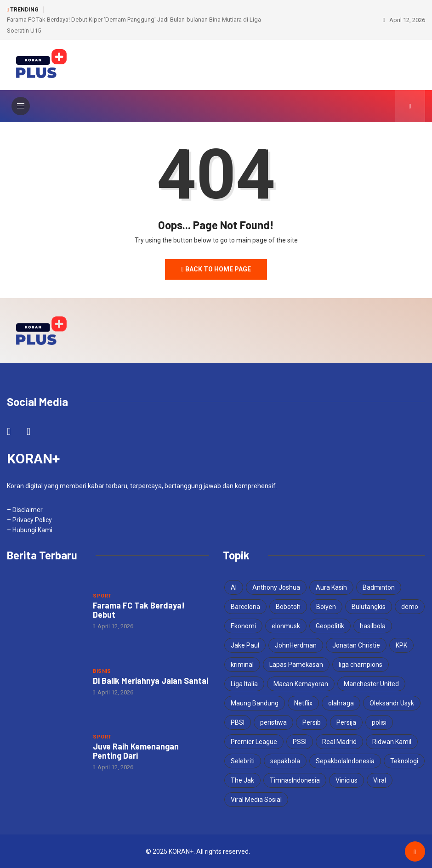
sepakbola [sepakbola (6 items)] (285, 761)
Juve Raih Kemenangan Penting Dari (136, 750)
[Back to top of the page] (415, 851)
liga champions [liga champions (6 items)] (361, 664)
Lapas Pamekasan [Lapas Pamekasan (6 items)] (296, 664)
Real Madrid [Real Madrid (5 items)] (339, 741)
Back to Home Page (216, 269)
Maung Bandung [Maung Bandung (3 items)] (255, 703)
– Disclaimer (25, 509)
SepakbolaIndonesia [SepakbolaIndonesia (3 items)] (345, 761)
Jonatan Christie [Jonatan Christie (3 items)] (356, 645)
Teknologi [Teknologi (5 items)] (404, 761)
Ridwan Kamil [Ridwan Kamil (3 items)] (392, 741)
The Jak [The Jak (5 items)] (242, 780)
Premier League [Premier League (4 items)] (254, 741)
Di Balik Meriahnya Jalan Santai (151, 680)
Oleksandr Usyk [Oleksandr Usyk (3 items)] (392, 703)
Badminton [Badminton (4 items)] (379, 587)
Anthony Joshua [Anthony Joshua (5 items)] (276, 587)
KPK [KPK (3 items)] (401, 645)
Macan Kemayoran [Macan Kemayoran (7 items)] (301, 683)
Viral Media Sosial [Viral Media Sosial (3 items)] (256, 799)
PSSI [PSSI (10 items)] (300, 741)
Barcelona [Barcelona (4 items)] (245, 606)
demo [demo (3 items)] (410, 606)
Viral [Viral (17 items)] (380, 780)
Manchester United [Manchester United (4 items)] (371, 683)
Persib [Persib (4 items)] (312, 722)
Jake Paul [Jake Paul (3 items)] (245, 645)
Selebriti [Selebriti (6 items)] (243, 761)
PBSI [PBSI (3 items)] (238, 722)
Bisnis (102, 671)
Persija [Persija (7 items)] (346, 722)
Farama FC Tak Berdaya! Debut (139, 609)
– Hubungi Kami (30, 530)
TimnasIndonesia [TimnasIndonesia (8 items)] (295, 780)
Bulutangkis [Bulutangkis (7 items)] (369, 606)
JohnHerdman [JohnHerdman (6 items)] (296, 645)
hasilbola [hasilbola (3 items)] (373, 626)
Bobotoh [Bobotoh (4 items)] (288, 606)
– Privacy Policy (29, 519)
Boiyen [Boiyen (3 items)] (326, 606)
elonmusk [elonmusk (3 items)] (286, 626)
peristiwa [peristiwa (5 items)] (273, 722)
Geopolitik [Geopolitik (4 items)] (330, 626)
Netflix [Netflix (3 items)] (303, 703)
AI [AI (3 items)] (234, 587)
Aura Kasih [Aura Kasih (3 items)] (331, 587)
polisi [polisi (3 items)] (379, 722)
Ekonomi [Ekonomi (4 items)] (243, 626)
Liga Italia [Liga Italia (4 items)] (244, 683)
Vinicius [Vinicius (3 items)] (347, 780)
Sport (102, 595)
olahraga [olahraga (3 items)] (341, 703)
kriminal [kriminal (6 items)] (242, 664)
